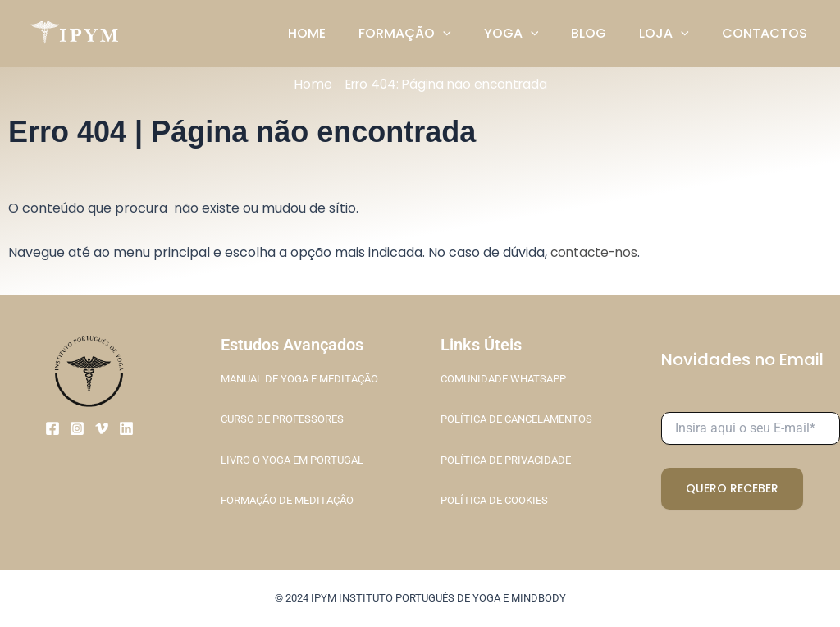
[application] (472, 34)
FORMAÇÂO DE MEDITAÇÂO (287, 499)
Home (306, 84)
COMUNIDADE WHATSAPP (503, 379)
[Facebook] (52, 428)
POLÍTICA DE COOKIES (494, 499)
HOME (343, 33)
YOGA (534, 34)
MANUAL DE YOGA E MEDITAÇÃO (299, 379)
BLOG (605, 33)
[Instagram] (77, 428)
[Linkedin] (126, 428)
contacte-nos (596, 252)
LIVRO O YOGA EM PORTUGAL (292, 459)
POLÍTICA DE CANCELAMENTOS (516, 419)
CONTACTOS (768, 33)
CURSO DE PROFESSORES (282, 419)
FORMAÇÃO (434, 34)
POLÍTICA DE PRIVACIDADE (506, 459)
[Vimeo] (102, 428)
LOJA (674, 34)
